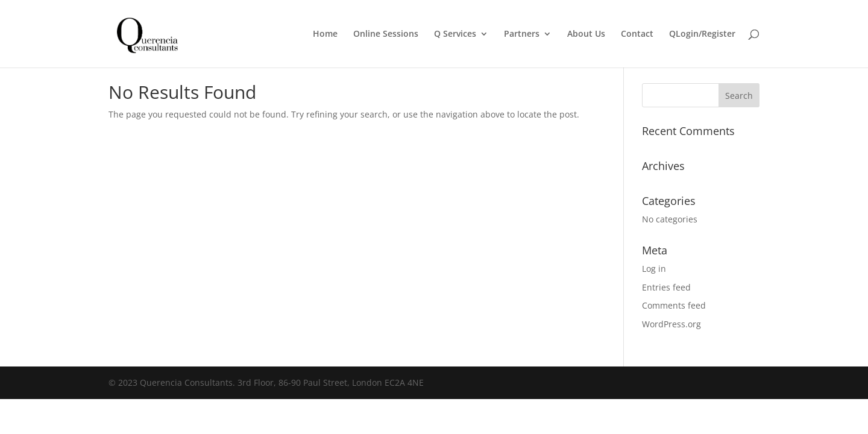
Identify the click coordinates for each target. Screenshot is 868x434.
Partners (522, 34)
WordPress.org (671, 324)
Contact (637, 34)
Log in (654, 269)
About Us (586, 34)
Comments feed (674, 305)
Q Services (455, 34)
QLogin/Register (702, 34)
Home (325, 34)
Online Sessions (386, 34)
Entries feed (666, 287)
